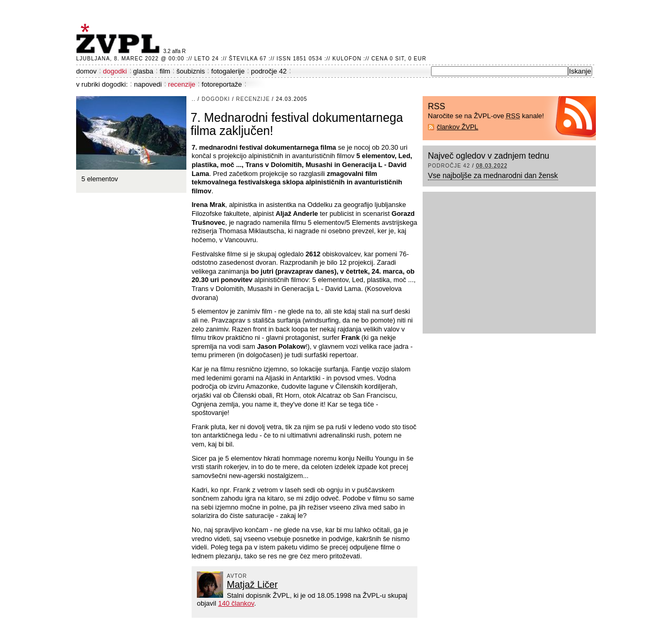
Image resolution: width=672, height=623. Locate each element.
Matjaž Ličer (252, 585)
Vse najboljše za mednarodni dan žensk (493, 175)
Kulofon (347, 59)
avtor (237, 576)
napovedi (148, 84)
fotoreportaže (222, 84)
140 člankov (236, 603)
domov (86, 71)
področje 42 (269, 71)
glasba (143, 71)
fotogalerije (228, 71)
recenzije (182, 84)
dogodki (115, 71)
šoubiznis (191, 71)
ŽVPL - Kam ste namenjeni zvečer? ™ (120, 39)
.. (194, 99)
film (165, 71)
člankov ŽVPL (458, 127)
